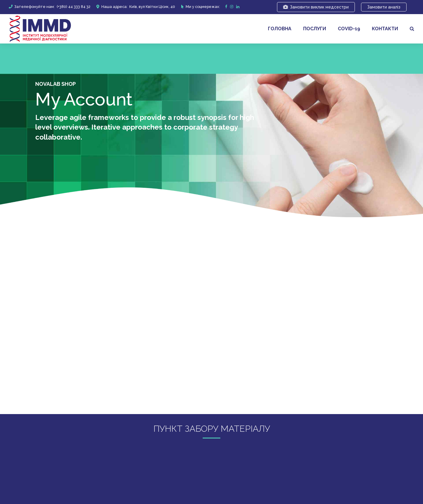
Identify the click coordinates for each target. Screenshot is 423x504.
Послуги (315, 29)
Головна (280, 29)
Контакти (385, 29)
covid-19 (349, 29)
